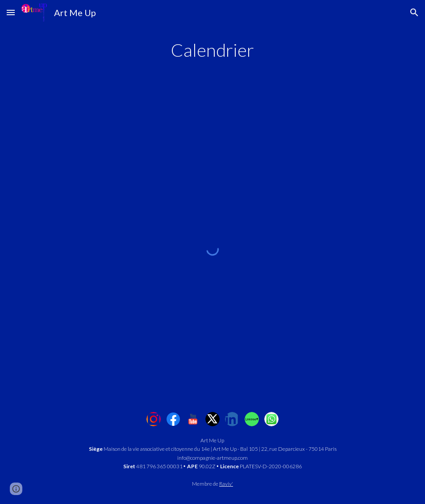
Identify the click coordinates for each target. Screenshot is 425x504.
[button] (11, 12)
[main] (212, 50)
